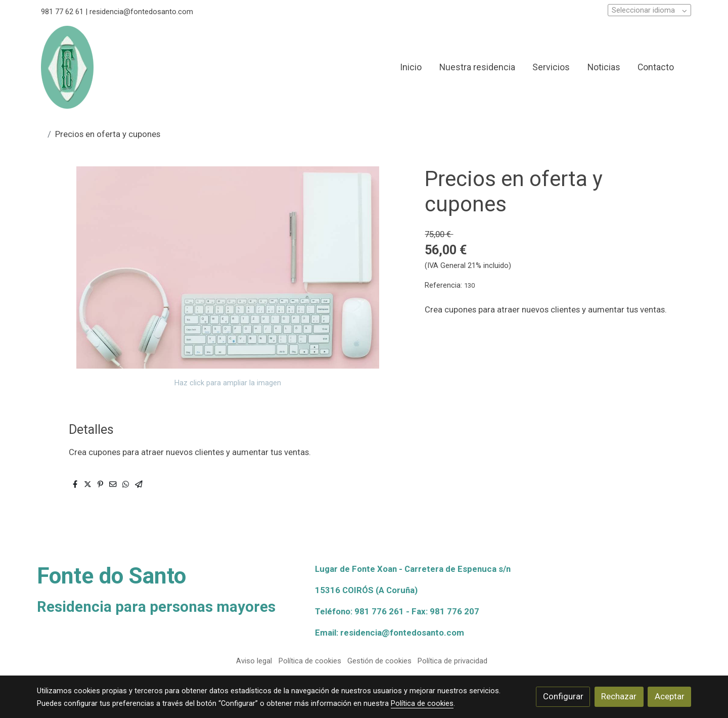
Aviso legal (254, 661)
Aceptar (670, 696)
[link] (67, 67)
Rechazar (619, 696)
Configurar (563, 696)
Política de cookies (310, 661)
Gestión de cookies (379, 661)
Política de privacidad (452, 661)
